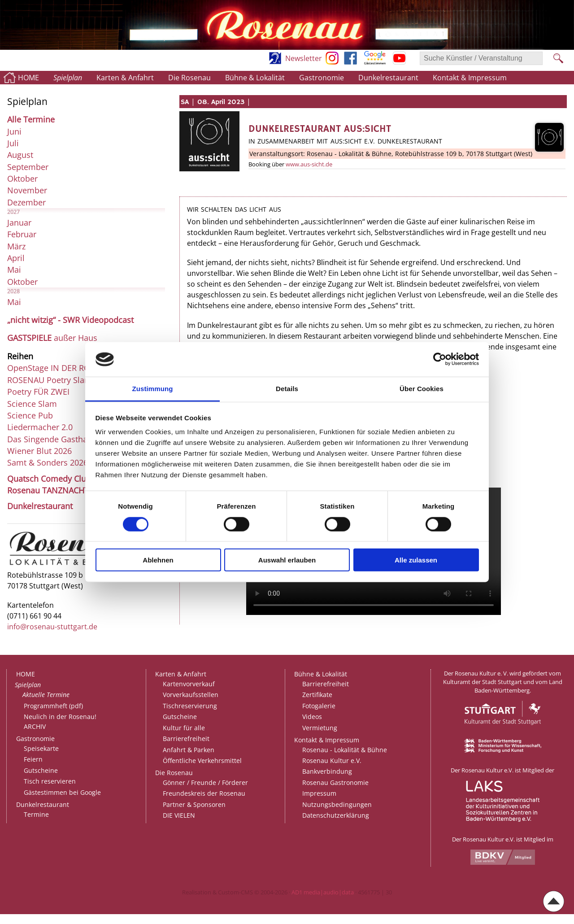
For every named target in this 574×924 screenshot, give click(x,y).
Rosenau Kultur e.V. (332, 761)
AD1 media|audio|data (323, 892)
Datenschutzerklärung (336, 815)
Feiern (33, 759)
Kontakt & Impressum (470, 78)
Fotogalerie (319, 706)
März (16, 246)
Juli (13, 143)
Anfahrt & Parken (189, 750)
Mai (14, 270)
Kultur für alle (184, 728)
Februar (22, 234)
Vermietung (320, 728)
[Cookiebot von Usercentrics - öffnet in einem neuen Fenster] (440, 359)
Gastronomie (322, 78)
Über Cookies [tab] (422, 389)
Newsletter (304, 58)
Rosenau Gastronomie (335, 782)
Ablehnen (158, 560)
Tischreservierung (190, 706)
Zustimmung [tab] (153, 389)
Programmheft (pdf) (53, 706)
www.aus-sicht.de (309, 164)
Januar (19, 222)
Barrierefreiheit (186, 739)
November (27, 190)
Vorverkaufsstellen (191, 695)
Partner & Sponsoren (194, 804)
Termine (36, 814)
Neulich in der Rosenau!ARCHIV (60, 721)
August (20, 155)
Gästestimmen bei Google (62, 792)
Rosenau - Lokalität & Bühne (345, 750)
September (28, 167)
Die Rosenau (189, 78)
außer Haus (52, 338)
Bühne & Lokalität (255, 78)
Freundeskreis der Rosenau (204, 793)
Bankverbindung (327, 771)
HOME (28, 78)
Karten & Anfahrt (125, 78)
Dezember (26, 202)
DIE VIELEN (179, 815)
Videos (312, 717)
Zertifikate (317, 695)
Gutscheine (41, 770)
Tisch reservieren (50, 781)
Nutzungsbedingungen (337, 804)
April (16, 258)
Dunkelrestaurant (388, 78)
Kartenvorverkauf (189, 684)
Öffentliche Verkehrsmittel (202, 761)
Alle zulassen (416, 560)
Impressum (319, 793)
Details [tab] (287, 389)
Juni (14, 131)
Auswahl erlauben (287, 560)
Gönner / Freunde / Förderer (205, 782)
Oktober (22, 179)
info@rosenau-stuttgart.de (52, 627)
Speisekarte (41, 748)
